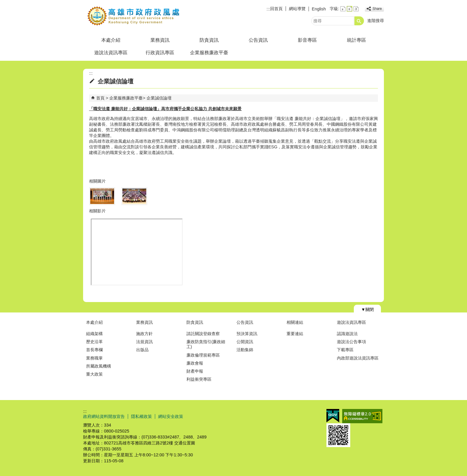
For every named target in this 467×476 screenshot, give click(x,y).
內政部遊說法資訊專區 (358, 358)
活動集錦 (245, 350)
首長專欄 (94, 350)
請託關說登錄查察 (203, 334)
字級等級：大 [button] (356, 9)
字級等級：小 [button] (343, 9)
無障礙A (362, 416)
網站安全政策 (171, 416)
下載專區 (345, 350)
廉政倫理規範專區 (203, 355)
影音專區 (307, 40)
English (319, 9)
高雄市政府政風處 (133, 16)
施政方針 (144, 334)
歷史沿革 (94, 342)
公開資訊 (245, 342)
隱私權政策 (141, 416)
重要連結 (295, 334)
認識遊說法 (347, 334)
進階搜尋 (376, 21)
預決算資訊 (247, 334)
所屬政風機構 (99, 366)
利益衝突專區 (199, 379)
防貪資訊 (209, 40)
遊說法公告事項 (351, 342)
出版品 (142, 350)
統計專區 (357, 40)
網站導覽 (297, 9)
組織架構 (94, 334)
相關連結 (295, 322)
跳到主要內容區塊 (3, 3)
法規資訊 (144, 342)
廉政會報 (195, 363)
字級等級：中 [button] (350, 9)
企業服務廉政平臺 (209, 53)
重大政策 (94, 374)
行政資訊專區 (160, 53)
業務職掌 (94, 358)
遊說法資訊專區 (111, 53)
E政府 (333, 416)
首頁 (100, 98)
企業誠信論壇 (159, 98)
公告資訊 (258, 40)
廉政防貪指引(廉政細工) (206, 344)
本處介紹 (111, 40)
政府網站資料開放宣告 (104, 416)
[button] (359, 21)
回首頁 (276, 9)
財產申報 (195, 371)
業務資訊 (160, 40)
